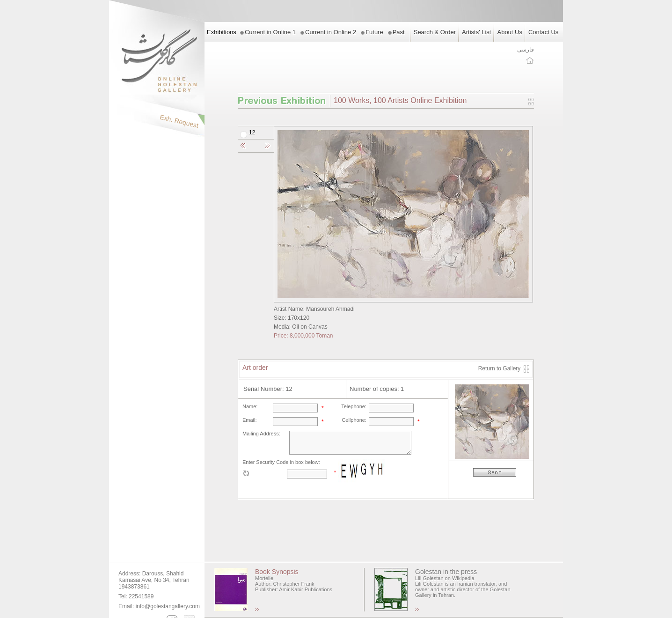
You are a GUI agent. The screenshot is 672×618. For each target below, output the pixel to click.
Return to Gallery (500, 368)
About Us (509, 32)
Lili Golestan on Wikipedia (445, 578)
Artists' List (476, 32)
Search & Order (435, 32)
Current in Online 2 (331, 32)
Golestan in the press (446, 572)
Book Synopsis (277, 572)
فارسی (526, 50)
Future (374, 32)
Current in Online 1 (270, 32)
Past (399, 32)
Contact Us (543, 32)
